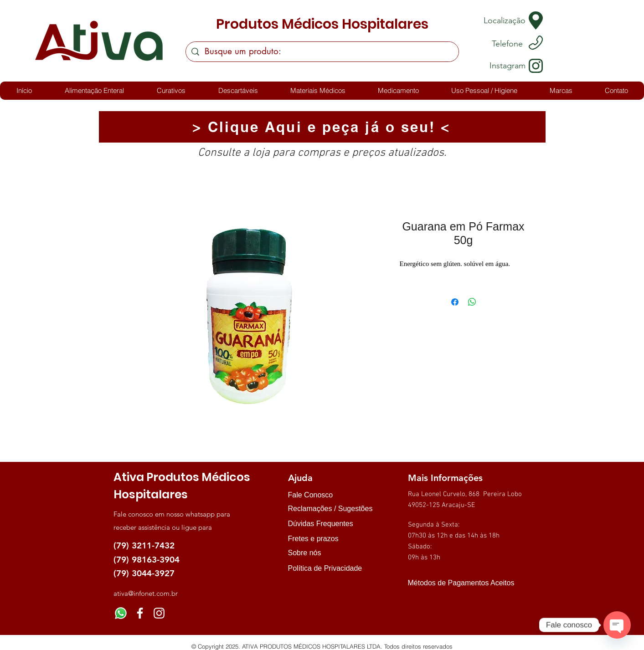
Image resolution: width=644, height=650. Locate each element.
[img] (417, 599)
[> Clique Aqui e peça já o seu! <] (322, 127)
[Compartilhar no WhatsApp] (472, 302)
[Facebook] (140, 613)
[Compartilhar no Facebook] (455, 302)
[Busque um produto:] (322, 52)
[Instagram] (159, 613)
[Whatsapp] (121, 613)
